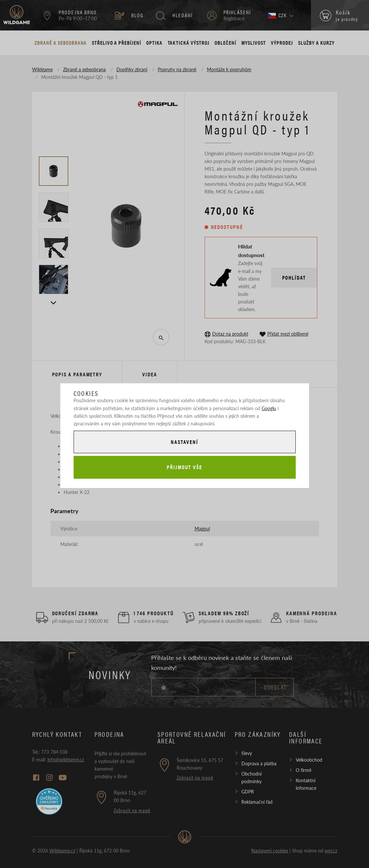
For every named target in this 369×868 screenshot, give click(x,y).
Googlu (269, 408)
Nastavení (184, 442)
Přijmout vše (184, 467)
